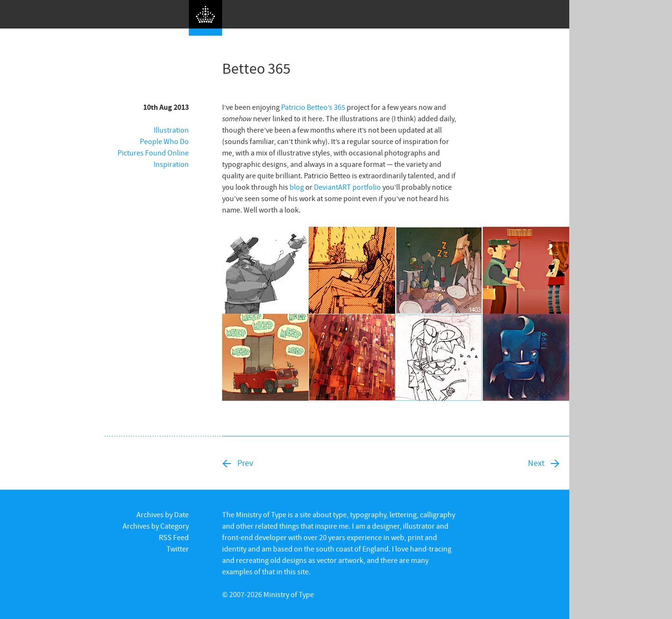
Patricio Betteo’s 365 (313, 107)
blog (297, 187)
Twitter (178, 549)
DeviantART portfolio (347, 187)
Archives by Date (163, 514)
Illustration (171, 130)
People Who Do (164, 141)
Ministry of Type (289, 594)
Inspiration (171, 164)
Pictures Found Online (153, 153)
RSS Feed (174, 537)
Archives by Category (156, 526)
